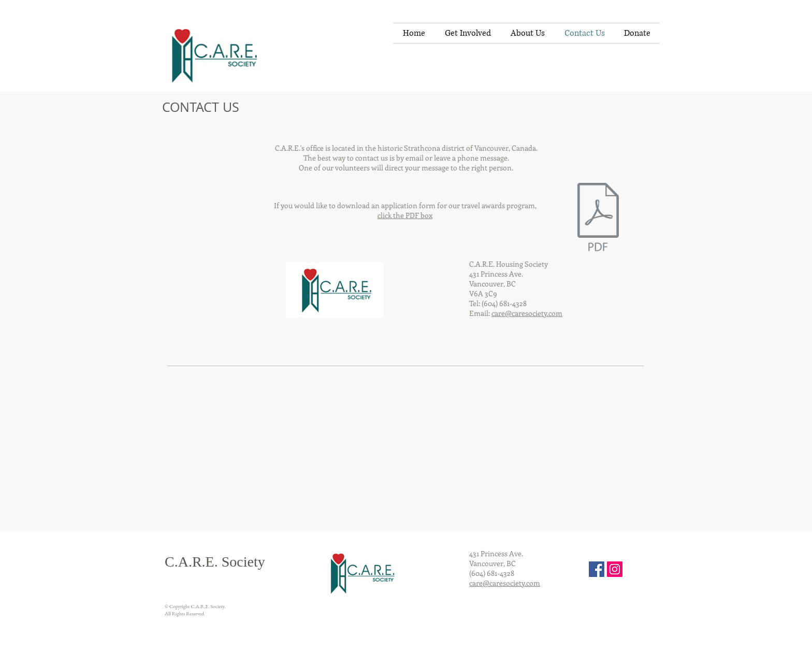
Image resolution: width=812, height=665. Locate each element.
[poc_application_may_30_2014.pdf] (598, 218)
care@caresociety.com (527, 313)
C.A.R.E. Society (215, 562)
